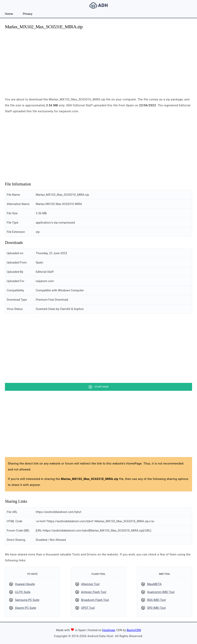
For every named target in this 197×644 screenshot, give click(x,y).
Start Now (101, 387)
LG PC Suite (23, 592)
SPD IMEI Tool (156, 608)
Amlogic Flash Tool (94, 592)
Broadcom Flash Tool (95, 600)
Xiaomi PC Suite (26, 608)
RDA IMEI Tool (156, 600)
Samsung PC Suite (27, 600)
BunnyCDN (134, 630)
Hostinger (109, 630)
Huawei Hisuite (25, 584)
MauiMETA (154, 584)
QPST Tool (88, 608)
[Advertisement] (98, 61)
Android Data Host (98, 5)
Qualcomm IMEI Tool (161, 592)
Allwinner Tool (90, 584)
